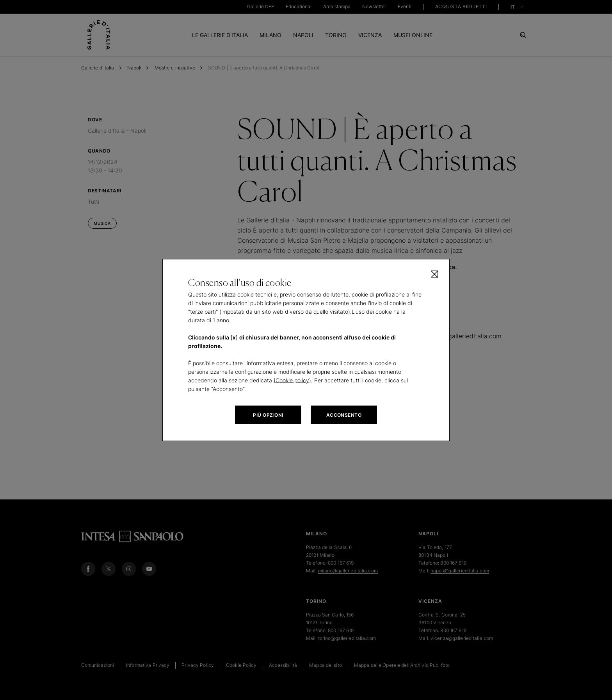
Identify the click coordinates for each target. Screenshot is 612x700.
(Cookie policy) (292, 380)
